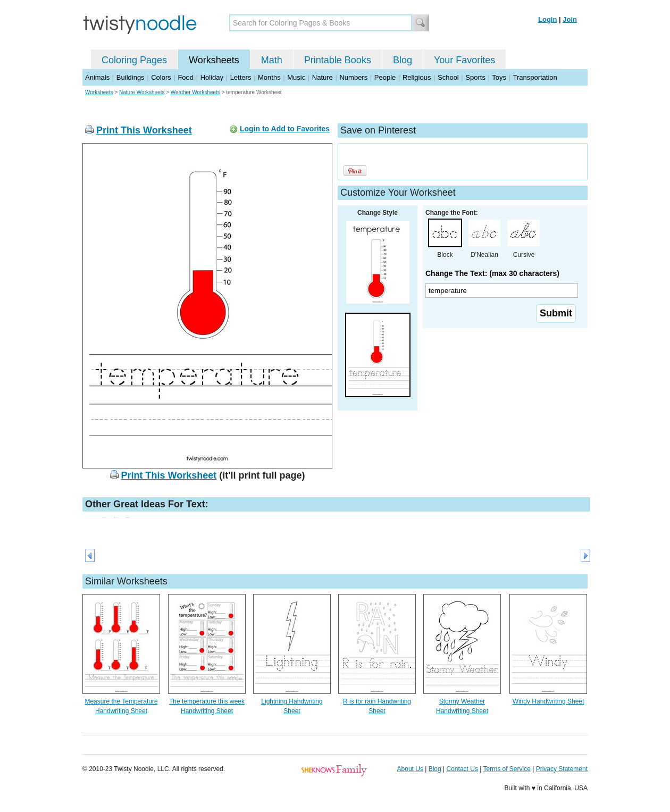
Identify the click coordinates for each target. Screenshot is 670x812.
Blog (403, 60)
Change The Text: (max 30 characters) (492, 273)
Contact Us (462, 769)
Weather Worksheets (195, 92)
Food (186, 77)
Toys (499, 77)
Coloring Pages (134, 60)
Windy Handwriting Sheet (548, 701)
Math (272, 60)
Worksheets (214, 60)
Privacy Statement (562, 769)
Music (296, 77)
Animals (97, 77)
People (385, 77)
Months (269, 77)
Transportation (535, 77)
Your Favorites (464, 60)
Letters (241, 77)
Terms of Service (506, 769)
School (448, 77)
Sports (475, 77)
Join (570, 19)
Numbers (353, 77)
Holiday (212, 77)
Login (547, 19)
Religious (417, 77)
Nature (323, 77)
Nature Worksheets (142, 92)
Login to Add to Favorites (285, 129)
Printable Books (338, 60)
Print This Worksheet (144, 130)
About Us (410, 769)
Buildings (131, 77)
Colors (161, 77)
